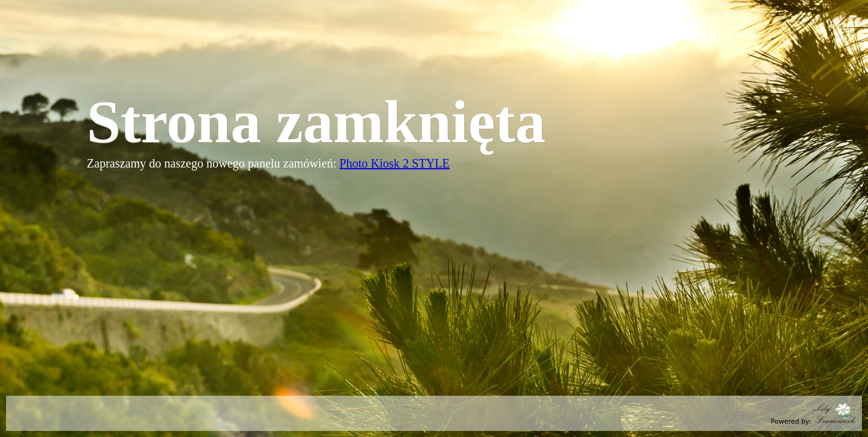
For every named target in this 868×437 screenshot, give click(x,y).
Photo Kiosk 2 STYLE (395, 163)
